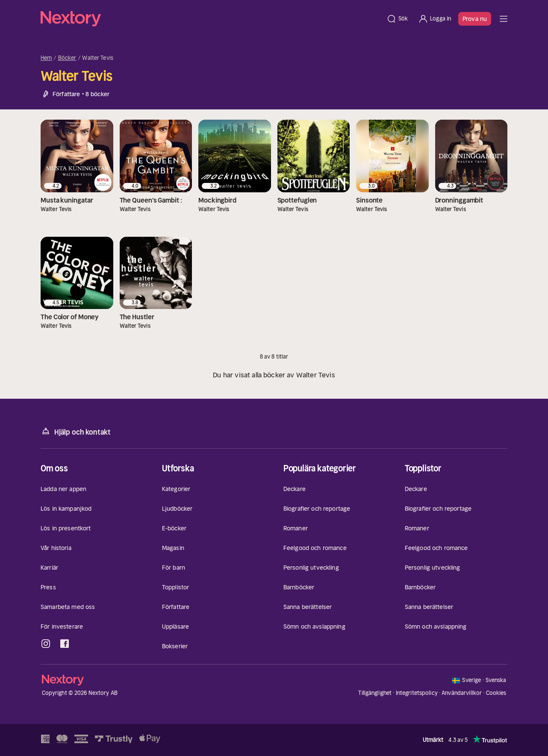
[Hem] (211, 19)
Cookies (496, 693)
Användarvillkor (462, 693)
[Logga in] (435, 19)
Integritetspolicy (417, 693)
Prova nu (475, 19)
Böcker (67, 58)
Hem (46, 58)
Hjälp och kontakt (76, 431)
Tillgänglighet (375, 693)
